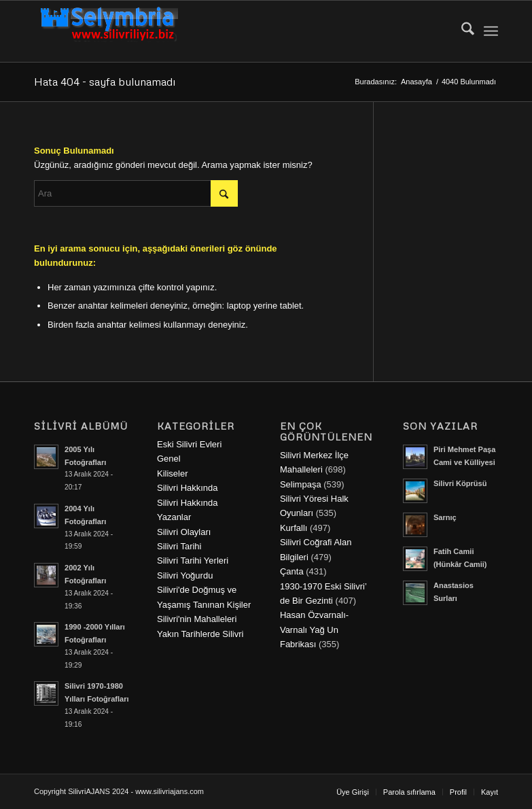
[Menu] (491, 31)
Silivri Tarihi (179, 546)
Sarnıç (445, 517)
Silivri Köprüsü (460, 483)
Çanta (292, 571)
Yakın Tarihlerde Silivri (200, 634)
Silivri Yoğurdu (185, 575)
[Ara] (461, 31)
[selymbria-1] (109, 31)
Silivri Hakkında (188, 488)
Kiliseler (173, 474)
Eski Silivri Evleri (189, 444)
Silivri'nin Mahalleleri (197, 619)
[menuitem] (461, 31)
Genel (169, 459)
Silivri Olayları (184, 532)
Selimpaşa (301, 484)
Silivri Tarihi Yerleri (193, 561)
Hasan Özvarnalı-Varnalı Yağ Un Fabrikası (314, 630)
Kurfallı (294, 528)
